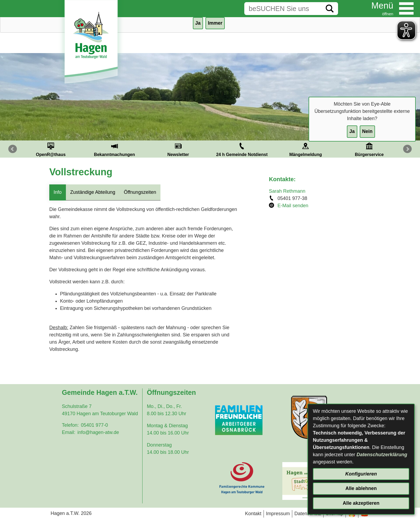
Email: (69, 432)
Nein (367, 131)
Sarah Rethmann (287, 191)
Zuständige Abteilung (93, 192)
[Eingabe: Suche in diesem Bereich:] (283, 9)
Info (58, 192)
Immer (215, 23)
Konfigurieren (361, 474)
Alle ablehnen (361, 488)
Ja (352, 131)
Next (407, 149)
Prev (13, 149)
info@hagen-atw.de (98, 432)
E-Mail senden (293, 206)
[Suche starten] (330, 9)
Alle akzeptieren (361, 503)
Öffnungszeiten (140, 192)
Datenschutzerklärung (382, 455)
